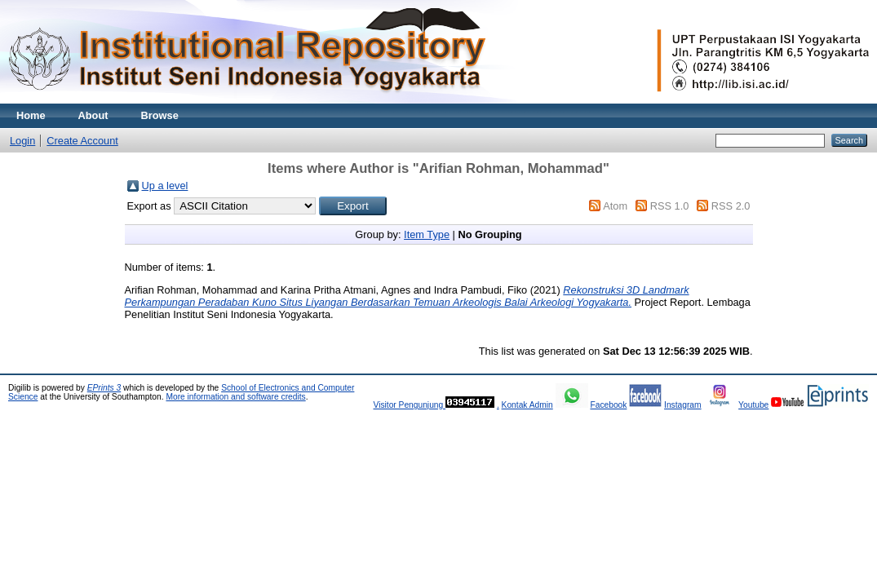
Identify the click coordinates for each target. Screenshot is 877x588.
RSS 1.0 (670, 206)
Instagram (683, 405)
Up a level (165, 186)
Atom (615, 206)
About (93, 115)
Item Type (427, 234)
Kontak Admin (527, 405)
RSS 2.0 (731, 206)
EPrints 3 (104, 388)
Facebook (608, 405)
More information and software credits (235, 397)
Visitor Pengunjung (409, 405)
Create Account (82, 141)
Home (31, 115)
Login (22, 141)
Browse (160, 115)
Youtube (753, 405)
